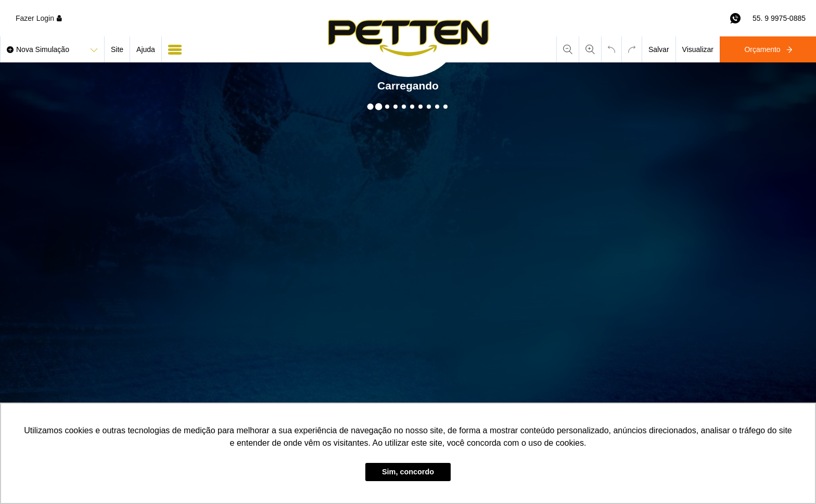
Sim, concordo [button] (408, 472)
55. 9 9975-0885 (779, 18)
